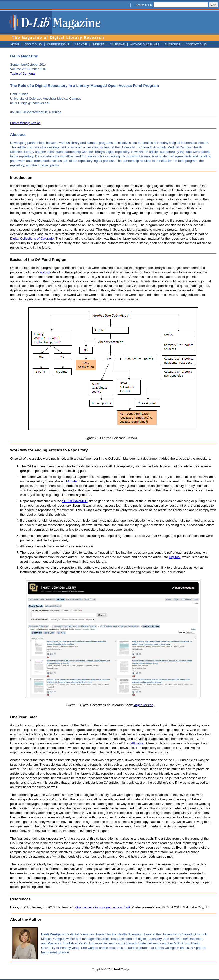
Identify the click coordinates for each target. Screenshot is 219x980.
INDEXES (98, 44)
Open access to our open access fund (103, 907)
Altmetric (138, 743)
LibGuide (70, 481)
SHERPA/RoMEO (75, 501)
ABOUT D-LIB (33, 44)
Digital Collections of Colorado (32, 239)
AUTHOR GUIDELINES (145, 44)
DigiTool (175, 557)
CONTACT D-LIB (196, 44)
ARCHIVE (81, 44)
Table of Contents (23, 73)
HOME (15, 44)
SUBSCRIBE (173, 44)
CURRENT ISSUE (58, 44)
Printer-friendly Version (25, 123)
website (46, 272)
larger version (143, 705)
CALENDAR (117, 44)
